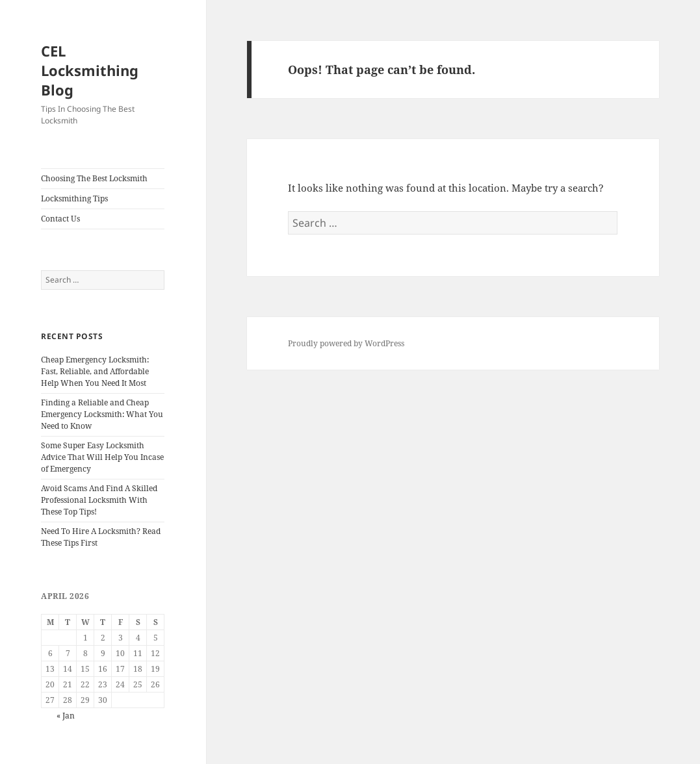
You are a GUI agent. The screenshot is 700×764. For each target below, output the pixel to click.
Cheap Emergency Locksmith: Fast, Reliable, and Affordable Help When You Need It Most (95, 371)
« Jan (66, 716)
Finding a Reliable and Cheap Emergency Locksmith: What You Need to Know (102, 414)
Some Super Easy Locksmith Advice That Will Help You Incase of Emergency (102, 457)
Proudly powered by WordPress (346, 343)
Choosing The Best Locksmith (94, 178)
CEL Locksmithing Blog (90, 70)
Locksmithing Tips (74, 198)
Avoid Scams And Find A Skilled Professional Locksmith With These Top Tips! (99, 500)
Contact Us (60, 219)
